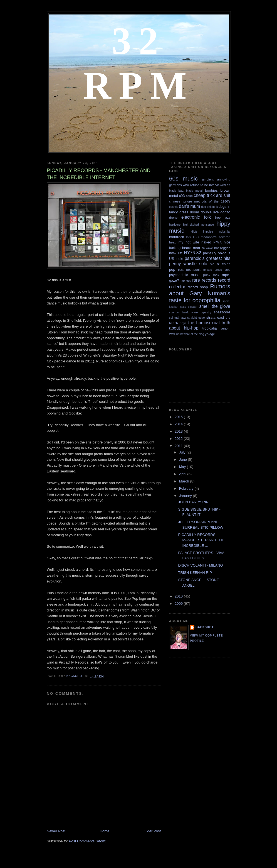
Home (105, 831)
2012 (179, 439)
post (181, 270)
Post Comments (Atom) (88, 841)
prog (227, 270)
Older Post (152, 831)
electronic (191, 217)
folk (207, 217)
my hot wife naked (195, 242)
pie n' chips (220, 264)
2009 (179, 604)
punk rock (211, 275)
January (186, 496)
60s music (183, 178)
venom (225, 328)
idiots (194, 232)
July (183, 452)
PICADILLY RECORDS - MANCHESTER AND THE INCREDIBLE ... (201, 540)
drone (173, 217)
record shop (198, 287)
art (229, 185)
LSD (196, 237)
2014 (179, 424)
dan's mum (189, 206)
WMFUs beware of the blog (187, 334)
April (183, 474)
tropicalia (209, 328)
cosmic (174, 207)
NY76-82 (193, 253)
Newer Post (56, 831)
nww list (176, 253)
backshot (205, 627)
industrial (224, 232)
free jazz (223, 217)
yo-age (210, 334)
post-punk (193, 270)
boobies (211, 190)
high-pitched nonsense (198, 225)
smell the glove (215, 306)
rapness (186, 281)
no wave (207, 248)
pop (172, 270)
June (184, 459)
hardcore (175, 225)
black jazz (176, 191)
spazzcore (222, 312)
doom (195, 212)
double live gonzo (216, 212)
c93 (182, 196)
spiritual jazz (177, 318)
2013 (179, 431)
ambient (208, 179)
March (185, 481)
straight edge (196, 318)
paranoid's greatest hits (207, 258)
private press (212, 270)
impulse (208, 232)
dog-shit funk (210, 207)
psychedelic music (185, 275)
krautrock (176, 237)
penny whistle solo (188, 264)
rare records (204, 280)
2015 (179, 417)
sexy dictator (189, 307)
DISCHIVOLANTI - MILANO (200, 565)
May (183, 467)
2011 (179, 446)
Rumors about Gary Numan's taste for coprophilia (200, 293)
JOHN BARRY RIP (193, 502)
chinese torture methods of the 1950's (200, 201)
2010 (179, 596)
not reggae (222, 248)
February (187, 488)
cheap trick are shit (212, 195)
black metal (194, 191)
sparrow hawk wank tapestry (190, 312)
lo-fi (189, 237)
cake (189, 196)
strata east (215, 317)
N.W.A (217, 242)
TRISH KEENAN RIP (195, 573)
